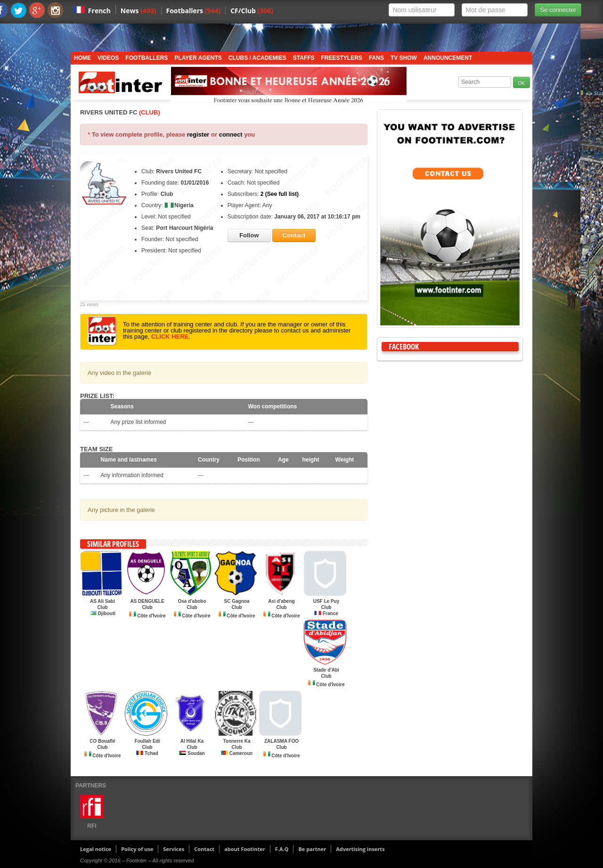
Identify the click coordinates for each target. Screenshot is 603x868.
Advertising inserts (360, 849)
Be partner (312, 849)
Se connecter (558, 10)
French (99, 11)
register (198, 134)
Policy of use (137, 849)
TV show (404, 58)
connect (231, 134)
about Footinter (245, 849)
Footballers (194, 11)
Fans (376, 58)
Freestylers (342, 58)
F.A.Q (282, 849)
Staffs (304, 58)
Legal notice (96, 849)
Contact (204, 849)
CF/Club (252, 11)
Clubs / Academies (257, 58)
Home (82, 58)
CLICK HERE (170, 337)
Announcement (448, 58)
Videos (108, 58)
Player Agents (198, 58)
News (139, 11)
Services (174, 849)
